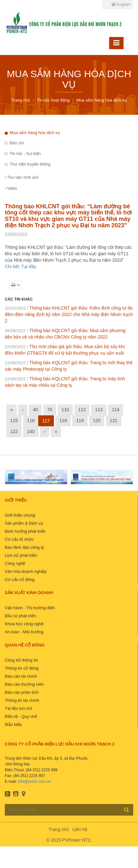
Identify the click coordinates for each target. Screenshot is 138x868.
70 (50, 410)
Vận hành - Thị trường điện (30, 608)
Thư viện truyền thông (30, 164)
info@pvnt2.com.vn (34, 782)
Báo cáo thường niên (24, 684)
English (121, 4)
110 (65, 410)
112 (82, 410)
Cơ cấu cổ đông (20, 579)
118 (63, 420)
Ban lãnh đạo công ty (24, 547)
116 (31, 420)
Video (11, 188)
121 (113, 420)
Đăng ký (127, 809)
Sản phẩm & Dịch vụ (24, 523)
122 (14, 431)
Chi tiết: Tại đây (20, 267)
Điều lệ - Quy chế (21, 716)
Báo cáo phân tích (22, 692)
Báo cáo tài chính (21, 676)
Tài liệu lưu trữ (18, 708)
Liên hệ (80, 829)
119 (80, 420)
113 (99, 410)
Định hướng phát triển (25, 531)
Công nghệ (15, 563)
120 (97, 420)
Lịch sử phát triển (21, 555)
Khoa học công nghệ (24, 624)
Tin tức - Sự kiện (25, 154)
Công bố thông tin (21, 660)
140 (31, 431)
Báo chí (17, 143)
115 (14, 420)
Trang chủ (59, 829)
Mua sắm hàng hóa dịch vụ (35, 133)
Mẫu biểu (13, 724)
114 (116, 410)
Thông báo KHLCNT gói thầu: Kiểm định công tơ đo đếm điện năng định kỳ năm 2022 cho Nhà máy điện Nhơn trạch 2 (69, 314)
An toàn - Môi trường (24, 632)
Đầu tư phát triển (20, 616)
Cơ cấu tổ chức (19, 539)
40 (35, 410)
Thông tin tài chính (22, 700)
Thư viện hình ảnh (22, 177)
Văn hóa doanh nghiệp (26, 571)
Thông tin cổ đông (22, 668)
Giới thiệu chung (20, 515)
